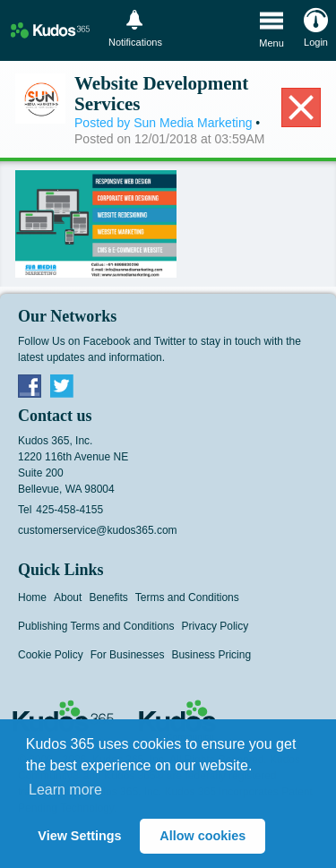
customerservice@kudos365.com (98, 530)
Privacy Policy (215, 626)
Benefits (108, 597)
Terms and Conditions (187, 597)
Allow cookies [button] (202, 836)
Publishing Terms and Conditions (96, 626)
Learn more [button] (65, 790)
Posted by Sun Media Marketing (163, 123)
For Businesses (128, 655)
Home (32, 597)
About (68, 597)
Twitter (62, 385)
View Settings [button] (79, 836)
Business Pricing (211, 655)
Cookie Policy (51, 655)
